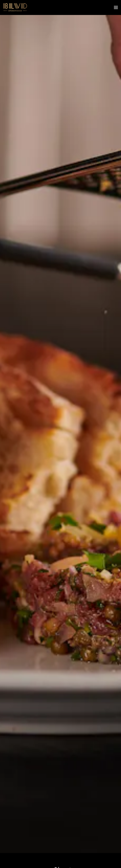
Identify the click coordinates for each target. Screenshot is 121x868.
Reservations (79, 853)
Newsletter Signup (61, 863)
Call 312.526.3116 (60, 843)
